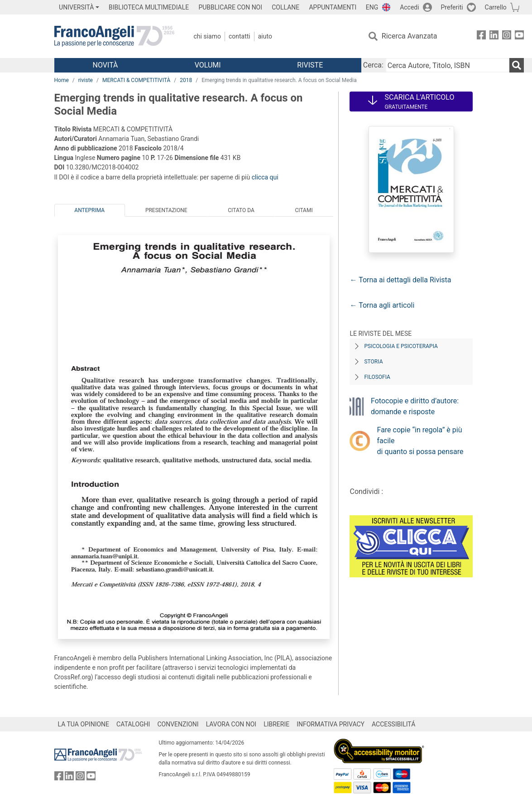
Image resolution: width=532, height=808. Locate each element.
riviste (86, 80)
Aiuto (265, 36)
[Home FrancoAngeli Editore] (114, 36)
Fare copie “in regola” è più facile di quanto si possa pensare (420, 441)
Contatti (240, 36)
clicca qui (265, 177)
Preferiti (452, 7)
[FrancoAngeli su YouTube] (519, 36)
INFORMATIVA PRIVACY (331, 724)
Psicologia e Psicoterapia (401, 346)
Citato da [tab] (241, 210)
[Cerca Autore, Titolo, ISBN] (447, 65)
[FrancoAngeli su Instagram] (507, 36)
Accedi (410, 7)
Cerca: (373, 65)
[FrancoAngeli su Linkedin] (494, 36)
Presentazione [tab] (166, 210)
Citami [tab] (304, 210)
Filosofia (377, 377)
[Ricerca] (517, 65)
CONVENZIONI (178, 724)
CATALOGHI (133, 724)
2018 (186, 80)
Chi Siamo (207, 36)
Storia (373, 362)
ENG (372, 7)
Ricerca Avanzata (410, 36)
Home (62, 80)
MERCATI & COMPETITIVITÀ (136, 80)
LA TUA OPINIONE (84, 724)
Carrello (496, 7)
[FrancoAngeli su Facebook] (481, 36)
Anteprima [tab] (89, 210)
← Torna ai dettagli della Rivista (400, 280)
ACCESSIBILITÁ (393, 724)
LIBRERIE (276, 724)
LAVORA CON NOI (231, 724)
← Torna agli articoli (382, 305)
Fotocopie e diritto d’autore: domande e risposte (415, 406)
